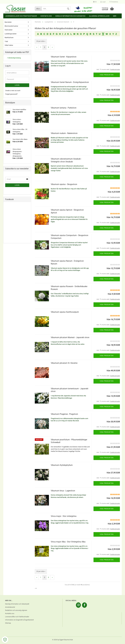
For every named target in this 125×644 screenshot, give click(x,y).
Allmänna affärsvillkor (99, 16)
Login (103, 2)
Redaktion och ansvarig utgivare (16, 610)
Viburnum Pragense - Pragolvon (64, 414)
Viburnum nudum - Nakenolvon (64, 133)
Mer (115, 16)
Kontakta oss (46, 16)
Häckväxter (9, 30)
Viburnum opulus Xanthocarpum (65, 312)
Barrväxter (8, 22)
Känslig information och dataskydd (70, 16)
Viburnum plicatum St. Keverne (64, 363)
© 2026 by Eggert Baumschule (62, 640)
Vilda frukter (9, 45)
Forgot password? (11, 94)
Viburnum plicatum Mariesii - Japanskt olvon (70, 337)
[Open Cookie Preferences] (5, 640)
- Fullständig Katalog (14, 58)
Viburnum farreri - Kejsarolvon (64, 57)
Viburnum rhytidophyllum (62, 465)
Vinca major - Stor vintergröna (64, 516)
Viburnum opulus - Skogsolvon (64, 184)
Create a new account (13, 91)
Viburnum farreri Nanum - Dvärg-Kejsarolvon (70, 82)
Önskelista (114, 2)
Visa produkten (107, 75)
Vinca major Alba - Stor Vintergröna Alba (68, 542)
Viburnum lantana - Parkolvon (64, 108)
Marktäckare (9, 38)
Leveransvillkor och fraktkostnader (21, 16)
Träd (6, 41)
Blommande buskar (11, 26)
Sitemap (8, 623)
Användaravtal (10, 607)
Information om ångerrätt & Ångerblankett (19, 620)
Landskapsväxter (11, 34)
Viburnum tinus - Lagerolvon (63, 491)
